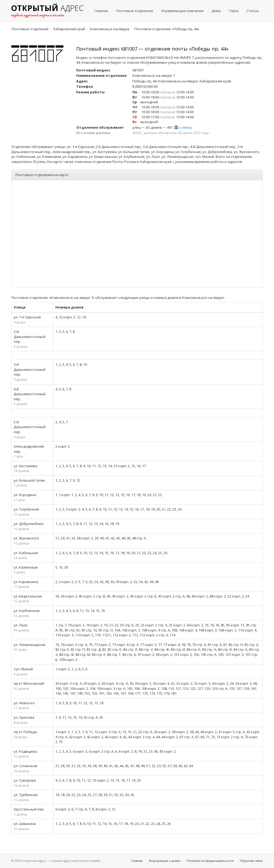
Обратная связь (251, 861)
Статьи (253, 11)
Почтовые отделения (135, 11)
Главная (101, 11)
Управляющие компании (182, 11)
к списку (185, 127)
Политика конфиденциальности (210, 861)
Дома (216, 11)
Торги (234, 11)
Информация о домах (165, 861)
